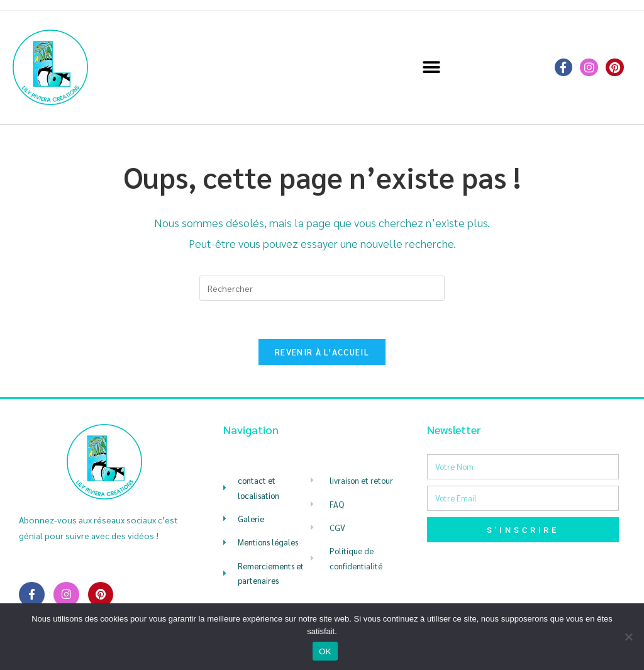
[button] (432, 68)
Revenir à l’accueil (322, 352)
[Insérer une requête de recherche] (322, 288)
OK (325, 651)
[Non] (628, 637)
